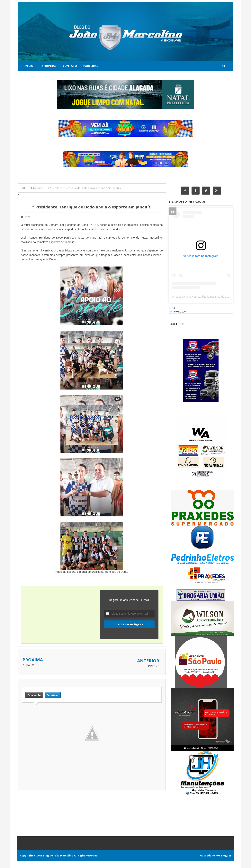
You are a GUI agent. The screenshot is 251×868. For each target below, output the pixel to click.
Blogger (226, 855)
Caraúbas (175, 315)
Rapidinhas (48, 66)
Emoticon (53, 695)
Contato (70, 66)
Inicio (29, 66)
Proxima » (153, 666)
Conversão (34, 695)
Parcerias (91, 66)
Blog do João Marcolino (58, 855)
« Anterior (29, 665)
